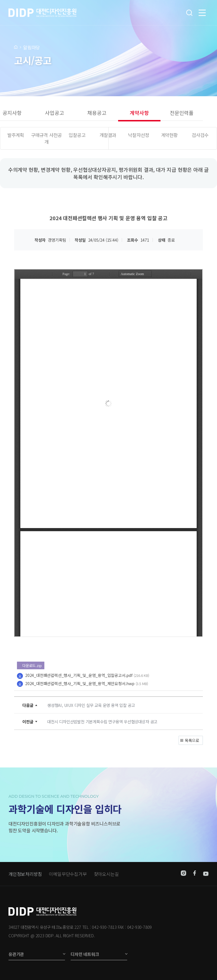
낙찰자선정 (138, 135)
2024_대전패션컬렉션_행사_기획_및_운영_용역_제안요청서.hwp (80, 683)
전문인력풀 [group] (182, 113)
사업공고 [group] (54, 113)
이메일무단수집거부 (68, 874)
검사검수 (200, 135)
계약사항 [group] (139, 113)
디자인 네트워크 (85, 954)
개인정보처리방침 (25, 874)
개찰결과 (108, 135)
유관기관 (16, 954)
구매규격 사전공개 (46, 138)
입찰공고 (77, 135)
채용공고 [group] (97, 113)
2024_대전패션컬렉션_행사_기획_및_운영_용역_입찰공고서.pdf (79, 675)
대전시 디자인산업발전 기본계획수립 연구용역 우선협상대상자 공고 (102, 721)
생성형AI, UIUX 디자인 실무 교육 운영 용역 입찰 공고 (91, 705)
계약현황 (169, 135)
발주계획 (16, 135)
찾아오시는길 (106, 874)
